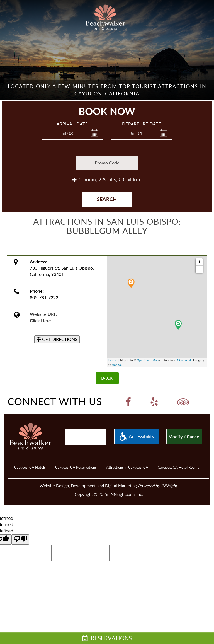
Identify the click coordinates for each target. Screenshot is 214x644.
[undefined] (20, 540)
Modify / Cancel (184, 436)
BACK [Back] (107, 378)
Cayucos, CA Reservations (76, 467)
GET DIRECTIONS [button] (57, 339)
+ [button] (199, 262)
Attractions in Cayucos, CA (127, 467)
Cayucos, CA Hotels (30, 467)
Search (107, 199)
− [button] (199, 269)
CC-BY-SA (184, 360)
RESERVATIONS (107, 638)
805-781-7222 (44, 297)
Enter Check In (44, 143)
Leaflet (113, 360)
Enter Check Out (113, 143)
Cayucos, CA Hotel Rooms (178, 467)
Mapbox (117, 365)
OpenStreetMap (148, 360)
